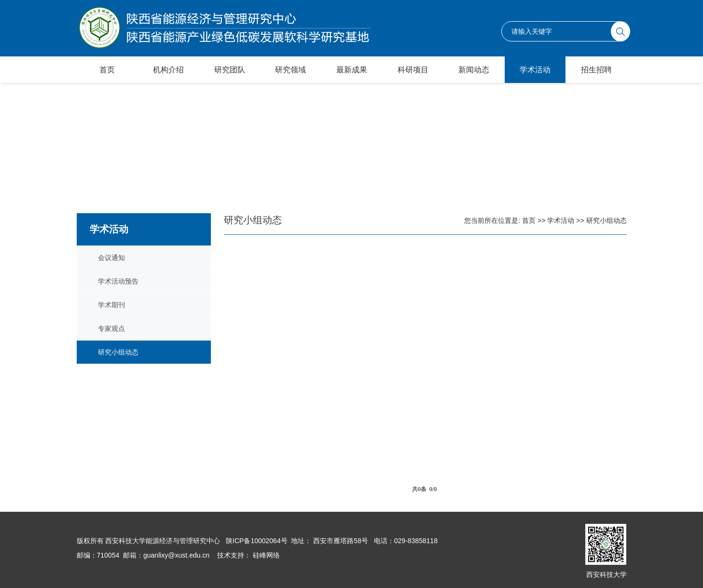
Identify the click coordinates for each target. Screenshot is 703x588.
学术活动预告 (118, 281)
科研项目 (413, 70)
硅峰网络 (265, 555)
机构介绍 (168, 70)
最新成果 (352, 70)
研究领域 (290, 70)
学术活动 (535, 70)
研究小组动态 (118, 352)
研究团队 (230, 70)
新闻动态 (474, 70)
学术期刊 (111, 305)
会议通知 (111, 258)
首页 (107, 70)
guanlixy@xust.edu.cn (176, 555)
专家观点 (111, 328)
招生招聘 (596, 70)
